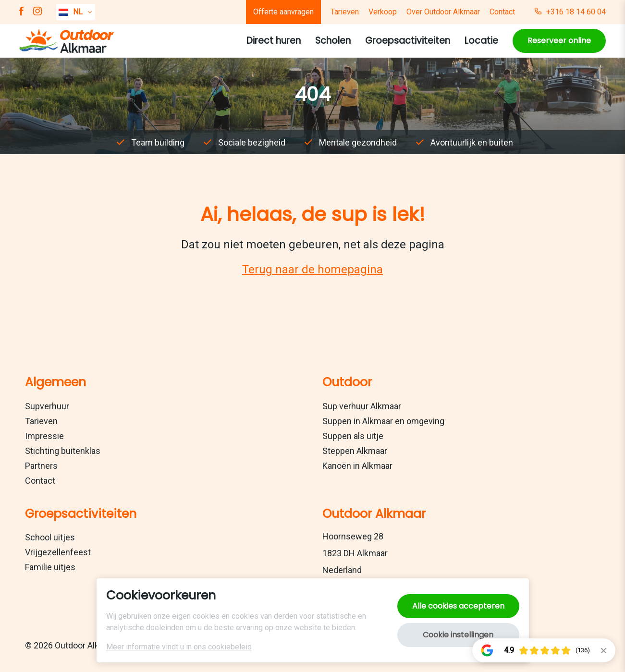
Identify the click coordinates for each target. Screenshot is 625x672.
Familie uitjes (50, 567)
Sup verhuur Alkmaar (362, 406)
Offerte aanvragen (283, 12)
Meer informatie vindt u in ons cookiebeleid (179, 647)
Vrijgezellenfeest (58, 552)
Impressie (44, 436)
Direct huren (274, 41)
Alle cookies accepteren (458, 606)
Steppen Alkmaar (355, 451)
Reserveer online (559, 41)
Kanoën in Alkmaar (357, 466)
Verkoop (383, 12)
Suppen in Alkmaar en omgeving (383, 421)
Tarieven (345, 12)
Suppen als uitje (353, 436)
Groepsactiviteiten (408, 41)
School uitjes (50, 537)
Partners (41, 466)
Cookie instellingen (458, 635)
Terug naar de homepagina (312, 269)
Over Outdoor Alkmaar (443, 12)
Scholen (333, 41)
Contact (502, 12)
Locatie (481, 41)
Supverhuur (47, 406)
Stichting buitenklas (63, 451)
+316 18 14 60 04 (570, 12)
